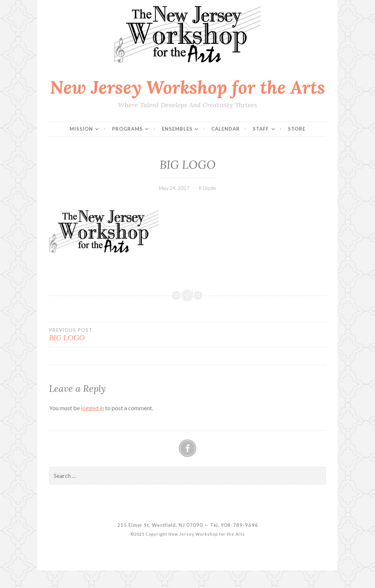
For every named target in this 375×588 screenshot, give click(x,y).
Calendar (226, 129)
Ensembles (177, 129)
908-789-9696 (240, 525)
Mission (81, 129)
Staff (261, 129)
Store (297, 129)
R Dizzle (207, 188)
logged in (92, 408)
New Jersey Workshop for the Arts (187, 87)
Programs (127, 129)
